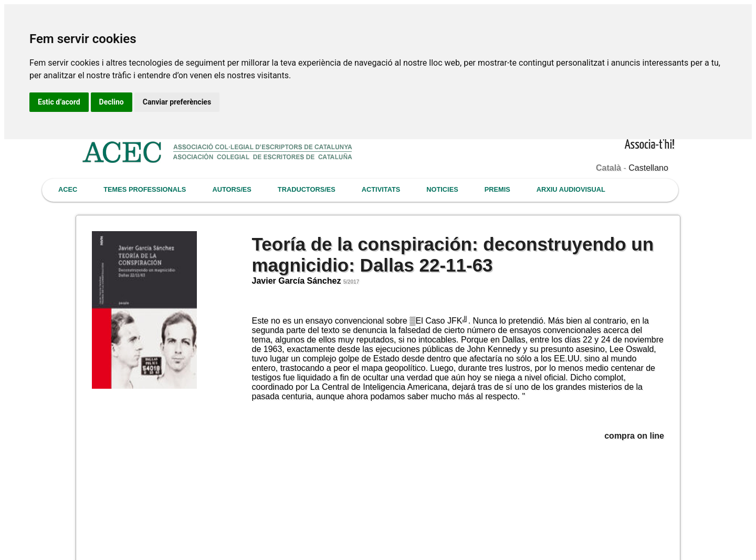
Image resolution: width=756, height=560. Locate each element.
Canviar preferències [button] (177, 102)
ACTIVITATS (381, 189)
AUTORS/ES (232, 189)
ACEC (68, 189)
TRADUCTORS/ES (307, 189)
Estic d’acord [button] (59, 102)
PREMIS (497, 189)
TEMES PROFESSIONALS (145, 189)
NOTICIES (442, 189)
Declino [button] (112, 102)
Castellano (648, 168)
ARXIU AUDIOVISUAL (571, 189)
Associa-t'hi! (650, 145)
